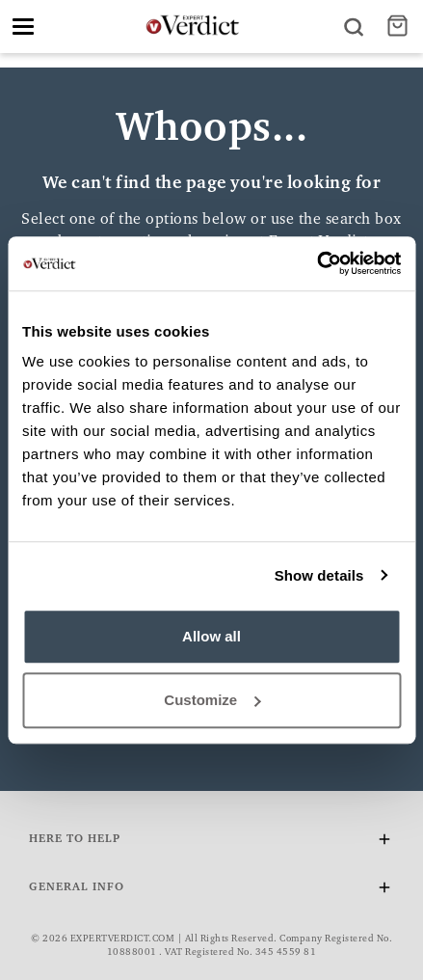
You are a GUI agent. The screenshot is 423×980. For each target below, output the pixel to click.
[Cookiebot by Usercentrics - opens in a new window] (317, 263)
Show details (319, 575)
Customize (212, 700)
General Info (211, 891)
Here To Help (211, 843)
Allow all (211, 636)
